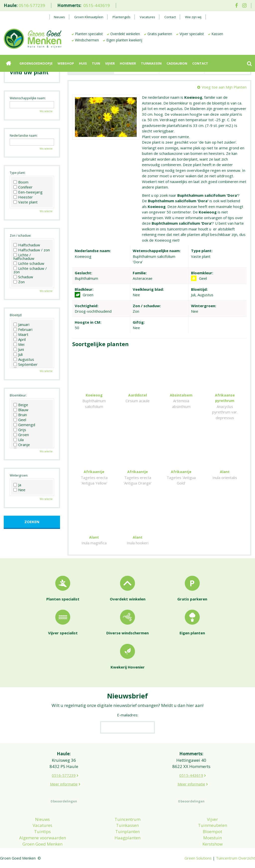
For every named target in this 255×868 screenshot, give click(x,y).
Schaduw (23, 277)
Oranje (22, 445)
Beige (21, 405)
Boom (21, 182)
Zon (19, 282)
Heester (23, 197)
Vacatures (42, 825)
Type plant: (18, 173)
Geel (20, 420)
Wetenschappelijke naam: (28, 98)
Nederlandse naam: (24, 136)
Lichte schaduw (29, 263)
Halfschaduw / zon (32, 250)
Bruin (20, 415)
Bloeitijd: (16, 315)
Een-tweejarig (28, 192)
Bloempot (212, 831)
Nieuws (42, 819)
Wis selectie (46, 111)
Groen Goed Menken (42, 844)
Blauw (21, 410)
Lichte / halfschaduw (24, 257)
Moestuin (213, 838)
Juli (18, 354)
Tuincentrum (127, 819)
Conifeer (23, 187)
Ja (17, 485)
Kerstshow (213, 844)
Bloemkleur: (18, 395)
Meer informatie (64, 784)
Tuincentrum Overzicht (235, 858)
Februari (23, 329)
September (26, 364)
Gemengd (24, 425)
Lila (19, 440)
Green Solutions (198, 858)
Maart (21, 334)
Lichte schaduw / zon (30, 270)
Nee (19, 490)
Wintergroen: (19, 475)
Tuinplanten (127, 831)
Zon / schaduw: (20, 236)
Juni (19, 349)
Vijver (212, 819)
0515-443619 (97, 5)
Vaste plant (26, 202)
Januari (21, 324)
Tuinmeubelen (213, 825)
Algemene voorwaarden (43, 838)
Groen (21, 435)
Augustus (24, 359)
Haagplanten (127, 838)
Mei (19, 344)
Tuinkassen (127, 825)
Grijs (20, 430)
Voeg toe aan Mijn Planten (224, 87)
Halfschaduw (27, 245)
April (20, 339)
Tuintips (42, 831)
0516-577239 (32, 5)
